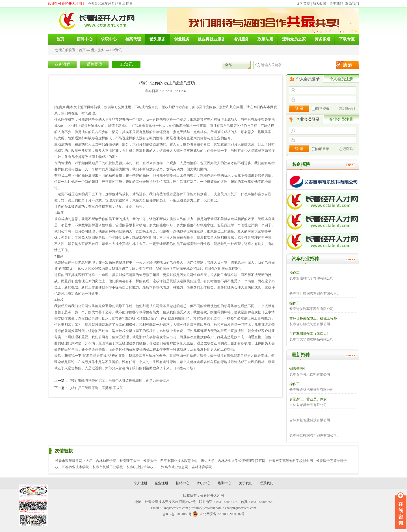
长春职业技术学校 (140, 467)
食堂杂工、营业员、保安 (308, 399)
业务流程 (62, 64)
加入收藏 (319, 4)
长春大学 (150, 461)
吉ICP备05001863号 (177, 514)
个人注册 (140, 483)
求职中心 (203, 483)
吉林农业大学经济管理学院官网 (242, 461)
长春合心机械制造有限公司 (310, 324)
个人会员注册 (341, 79)
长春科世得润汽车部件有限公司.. (314, 294)
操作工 (295, 273)
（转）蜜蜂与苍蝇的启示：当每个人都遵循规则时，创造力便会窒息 (119, 381)
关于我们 (336, 4)
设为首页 (303, 4)
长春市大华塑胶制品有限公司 (311, 339)
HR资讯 (116, 50)
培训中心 (224, 483)
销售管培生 (298, 369)
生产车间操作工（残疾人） (310, 334)
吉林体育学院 (202, 467)
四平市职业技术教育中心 (179, 461)
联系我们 (352, 4)
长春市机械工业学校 (108, 467)
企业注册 (161, 483)
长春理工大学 (130, 461)
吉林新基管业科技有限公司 (310, 420)
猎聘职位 (94, 64)
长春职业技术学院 (75, 467)
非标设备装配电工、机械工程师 (313, 318)
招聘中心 (183, 483)
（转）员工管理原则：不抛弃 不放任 (95, 388)
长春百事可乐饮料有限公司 (310, 374)
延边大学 (208, 461)
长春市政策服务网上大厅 (74, 461)
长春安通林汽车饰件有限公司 (311, 278)
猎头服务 (98, 50)
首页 (82, 50)
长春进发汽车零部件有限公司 (311, 309)
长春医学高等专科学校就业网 (291, 461)
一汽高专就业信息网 (173, 467)
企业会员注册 (341, 119)
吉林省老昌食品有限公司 (308, 405)
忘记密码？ (348, 108)
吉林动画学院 (106, 461)
